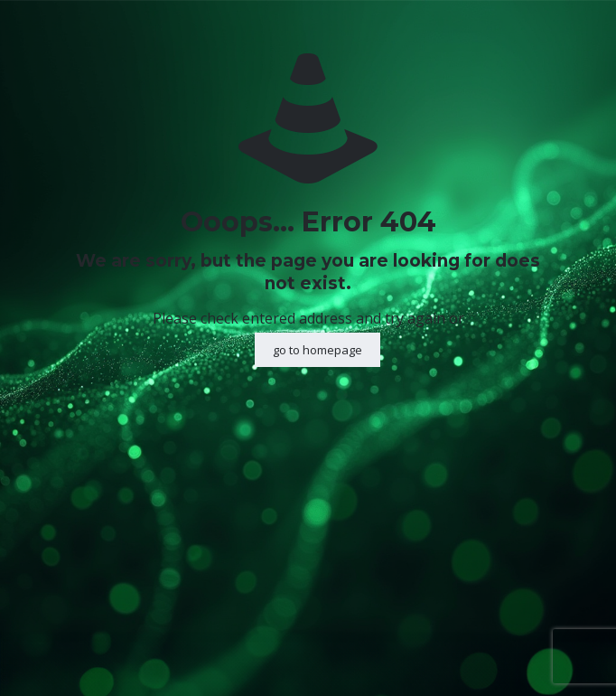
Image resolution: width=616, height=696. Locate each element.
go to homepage (317, 350)
